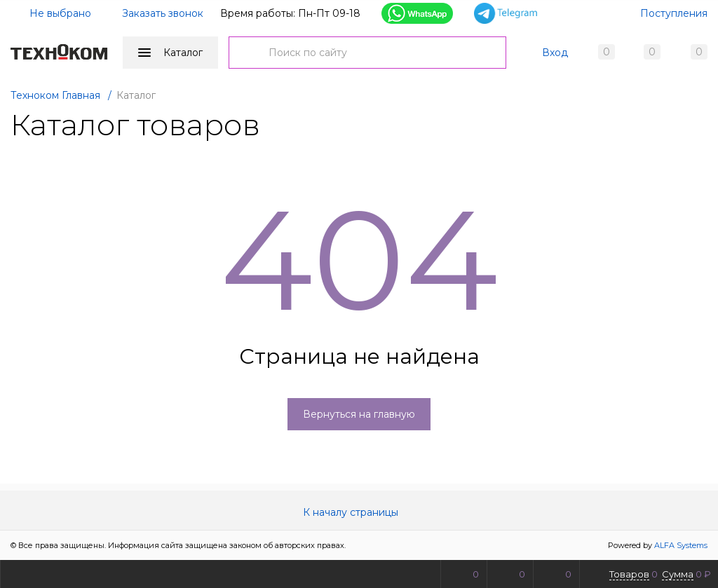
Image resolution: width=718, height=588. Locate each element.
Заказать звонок (163, 13)
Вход (555, 53)
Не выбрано (52, 13)
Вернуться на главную (359, 414)
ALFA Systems (681, 545)
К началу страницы (359, 512)
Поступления (674, 13)
